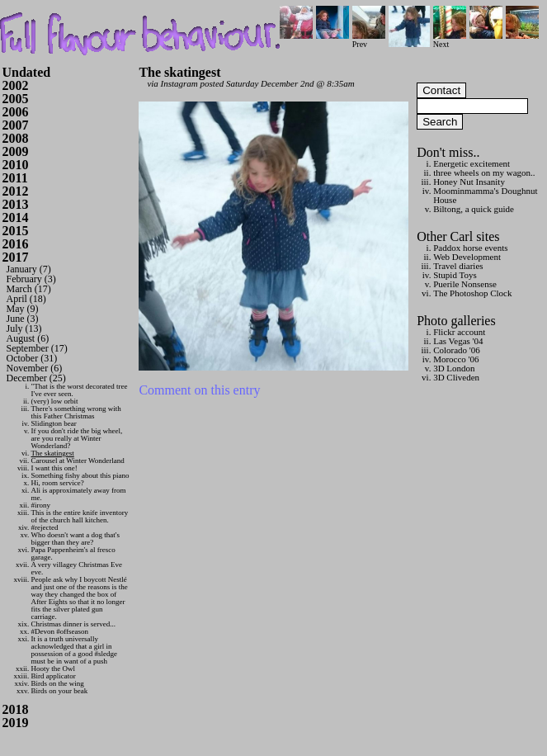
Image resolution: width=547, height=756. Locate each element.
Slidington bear (54, 423)
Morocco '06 (456, 359)
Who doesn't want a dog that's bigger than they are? (75, 539)
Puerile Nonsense (465, 284)
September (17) (37, 348)
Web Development (467, 257)
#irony (41, 505)
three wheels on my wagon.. (484, 172)
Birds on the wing (58, 683)
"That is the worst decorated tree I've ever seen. (80, 390)
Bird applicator (54, 676)
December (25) (36, 378)
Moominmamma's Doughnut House (485, 195)
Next (450, 40)
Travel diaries (458, 266)
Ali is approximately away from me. (79, 494)
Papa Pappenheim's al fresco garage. (73, 553)
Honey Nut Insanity (469, 182)
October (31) (32, 358)
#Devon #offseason (60, 631)
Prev (369, 40)
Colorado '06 (457, 350)
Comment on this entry (199, 390)
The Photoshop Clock (472, 293)
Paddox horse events (470, 248)
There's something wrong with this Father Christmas (76, 412)
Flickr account (459, 332)
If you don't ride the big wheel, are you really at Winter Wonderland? (77, 438)
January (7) (29, 269)
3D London (454, 368)
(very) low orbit (55, 401)
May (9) (23, 309)
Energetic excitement (472, 163)
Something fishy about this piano (80, 475)
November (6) (35, 368)
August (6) (28, 338)
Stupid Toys (455, 275)
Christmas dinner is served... (74, 624)
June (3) (23, 319)
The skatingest (53, 453)
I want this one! (54, 468)
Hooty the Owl (54, 669)
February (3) (31, 279)
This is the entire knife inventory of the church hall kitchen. (80, 516)
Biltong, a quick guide (474, 209)
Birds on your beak (60, 691)
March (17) (29, 289)
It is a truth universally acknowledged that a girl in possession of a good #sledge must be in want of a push (75, 650)
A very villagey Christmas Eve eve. (77, 568)
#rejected (45, 527)
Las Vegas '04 (458, 341)
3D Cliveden (456, 377)
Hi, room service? (58, 483)
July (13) (24, 328)
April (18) (26, 299)
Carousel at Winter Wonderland (78, 461)
